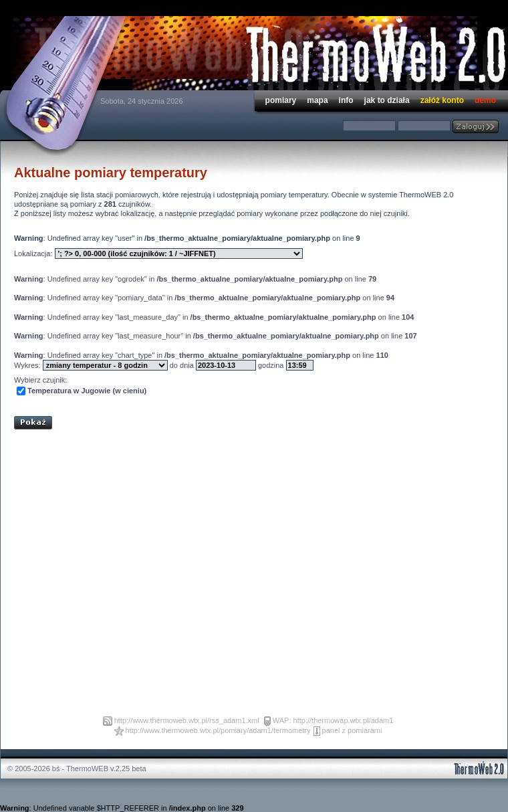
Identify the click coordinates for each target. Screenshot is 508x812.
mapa (317, 100)
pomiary (281, 100)
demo (485, 100)
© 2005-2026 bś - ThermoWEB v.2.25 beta (77, 769)
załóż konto (442, 100)
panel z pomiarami (352, 730)
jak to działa (387, 100)
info (346, 100)
